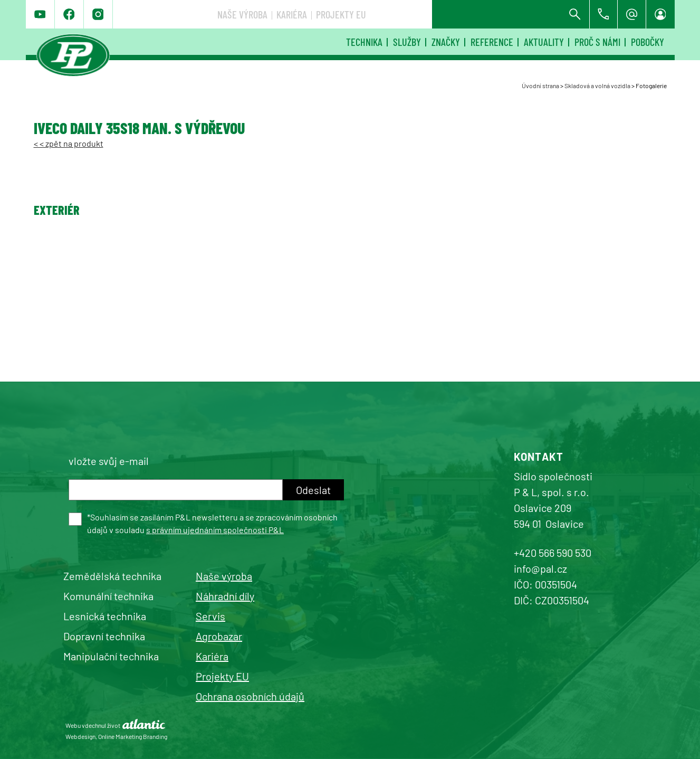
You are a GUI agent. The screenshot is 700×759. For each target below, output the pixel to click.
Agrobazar (219, 636)
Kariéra (449, 14)
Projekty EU (498, 14)
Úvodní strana (540, 86)
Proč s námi (597, 42)
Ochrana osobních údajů (250, 696)
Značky (446, 42)
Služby (407, 42)
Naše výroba (400, 14)
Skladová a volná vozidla (597, 86)
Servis (210, 616)
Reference (492, 42)
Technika (364, 42)
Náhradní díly (225, 596)
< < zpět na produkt (69, 143)
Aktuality (544, 42)
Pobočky (648, 42)
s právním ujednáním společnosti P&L (215, 530)
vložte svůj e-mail (109, 461)
